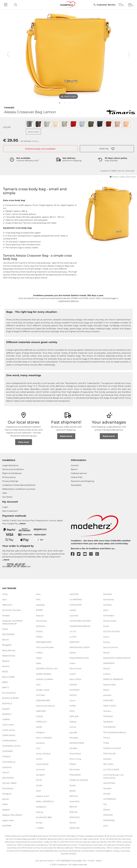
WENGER (108, 815)
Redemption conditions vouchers (19, 489)
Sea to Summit (111, 647)
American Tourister (12, 610)
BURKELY (7, 714)
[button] (107, 149)
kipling (40, 812)
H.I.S (38, 748)
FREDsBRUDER (44, 642)
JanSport (40, 775)
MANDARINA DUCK (79, 658)
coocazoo (7, 767)
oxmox (73, 727)
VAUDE (107, 794)
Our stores (7, 497)
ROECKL (74, 812)
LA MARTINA (76, 599)
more (23, 523)
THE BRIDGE (109, 727)
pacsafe (73, 732)
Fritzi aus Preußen (45, 647)
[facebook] (74, 554)
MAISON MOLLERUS (80, 647)
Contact (75, 465)
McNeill (73, 685)
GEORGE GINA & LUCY (47, 668)
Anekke (6, 615)
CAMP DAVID (9, 735)
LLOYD (73, 637)
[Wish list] (121, 5)
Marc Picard (75, 668)
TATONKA (108, 716)
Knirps (39, 823)
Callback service (79, 473)
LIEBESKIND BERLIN (80, 626)
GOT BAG (41, 695)
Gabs (38, 663)
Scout (106, 637)
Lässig (73, 610)
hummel (40, 769)
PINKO (73, 764)
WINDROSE (109, 820)
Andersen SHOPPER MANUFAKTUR (12, 622)
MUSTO (73, 695)
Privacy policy (9, 477)
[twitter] (80, 554)
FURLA (39, 653)
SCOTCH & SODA (111, 631)
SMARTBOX (109, 663)
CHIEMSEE (8, 751)
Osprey (73, 722)
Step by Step (109, 685)
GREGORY (41, 711)
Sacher (73, 823)
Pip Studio (75, 769)
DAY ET (6, 772)
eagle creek (8, 820)
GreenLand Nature (45, 706)
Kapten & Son (43, 796)
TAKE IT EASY (110, 706)
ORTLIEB (74, 716)
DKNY (5, 804)
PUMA (73, 785)
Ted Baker (108, 722)
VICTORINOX (110, 799)
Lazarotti (74, 615)
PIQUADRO (75, 775)
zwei (105, 825)
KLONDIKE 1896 (44, 817)
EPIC (38, 599)
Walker (107, 810)
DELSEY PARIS (9, 783)
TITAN (106, 743)
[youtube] (86, 554)
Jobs (5, 493)
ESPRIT (39, 610)
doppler (6, 810)
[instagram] (92, 554)
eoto (38, 594)
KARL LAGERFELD (45, 801)
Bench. (6, 640)
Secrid (106, 653)
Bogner (6, 661)
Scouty (107, 642)
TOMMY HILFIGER (112, 748)
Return (74, 469)
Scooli (106, 626)
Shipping (35, 141)
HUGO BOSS (42, 764)
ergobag (40, 605)
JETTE (39, 780)
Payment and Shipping (82, 481)
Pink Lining (75, 759)
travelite (107, 759)
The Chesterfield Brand (114, 732)
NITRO (73, 706)
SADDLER (74, 828)
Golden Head (43, 690)
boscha (6, 666)
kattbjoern (41, 807)
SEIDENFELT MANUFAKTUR (117, 658)
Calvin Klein (8, 725)
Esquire (40, 615)
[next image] (129, 54)
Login (5, 507)
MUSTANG (75, 690)
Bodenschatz (9, 655)
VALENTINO (109, 783)
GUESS (39, 716)
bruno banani (9, 693)
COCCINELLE (9, 762)
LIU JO (73, 631)
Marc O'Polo (75, 679)
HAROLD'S (41, 722)
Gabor (39, 658)
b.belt (5, 629)
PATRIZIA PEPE (77, 743)
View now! (24, 442)
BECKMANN (8, 634)
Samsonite (108, 599)
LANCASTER (75, 605)
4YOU (5, 594)
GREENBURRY (43, 700)
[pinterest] (99, 554)
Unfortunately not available (40, 149)
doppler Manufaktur (12, 815)
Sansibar (107, 605)
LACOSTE (74, 594)
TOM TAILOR (109, 754)
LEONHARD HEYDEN (80, 621)
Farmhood (41, 621)
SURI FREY (108, 700)
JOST (38, 791)
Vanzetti (107, 788)
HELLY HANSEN (44, 738)
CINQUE (6, 756)
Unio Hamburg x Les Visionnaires (113, 776)
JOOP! (39, 785)
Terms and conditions (13, 469)
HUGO (39, 759)
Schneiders (109, 615)
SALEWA (107, 594)
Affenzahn (7, 605)
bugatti (6, 709)
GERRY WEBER (43, 674)
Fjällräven (41, 626)
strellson (107, 695)
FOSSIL (40, 631)
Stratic (106, 690)
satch (106, 610)
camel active (9, 730)
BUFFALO (7, 703)
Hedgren (40, 732)
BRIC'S (6, 687)
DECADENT (8, 778)
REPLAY (73, 807)
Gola (38, 685)
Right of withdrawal (12, 473)
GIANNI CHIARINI (45, 679)
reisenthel (74, 801)
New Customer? (10, 511)
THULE (107, 738)
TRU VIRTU (108, 764)
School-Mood (110, 621)
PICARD (73, 748)
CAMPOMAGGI (9, 741)
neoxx (72, 700)
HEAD (39, 727)
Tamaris (9, 107)
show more (33, 132)
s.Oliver (107, 674)
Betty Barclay (9, 650)
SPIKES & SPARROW (113, 679)
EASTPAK (7, 825)
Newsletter (76, 485)
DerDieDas (8, 788)
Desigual (7, 794)
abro (5, 599)
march (73, 674)
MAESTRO (74, 642)
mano (72, 663)
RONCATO (75, 817)
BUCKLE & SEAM (10, 698)
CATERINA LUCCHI (11, 746)
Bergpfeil (7, 645)
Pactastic (74, 738)
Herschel (40, 743)
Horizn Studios (43, 754)
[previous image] (8, 54)
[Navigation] (6, 5)
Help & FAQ (77, 477)
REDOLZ (74, 796)
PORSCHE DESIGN (79, 780)
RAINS (73, 791)
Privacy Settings (10, 481)
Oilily (72, 711)
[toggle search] (15, 5)
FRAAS (39, 637)
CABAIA (6, 719)
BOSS (5, 672)
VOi (105, 804)
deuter (6, 799)
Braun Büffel (8, 677)
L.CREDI (40, 828)
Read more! (66, 436)
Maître (73, 653)
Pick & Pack (75, 754)
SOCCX (107, 668)
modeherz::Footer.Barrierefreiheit (19, 485)
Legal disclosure (10, 465)
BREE (5, 682)
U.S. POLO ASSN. (111, 769)
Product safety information (123, 177)
